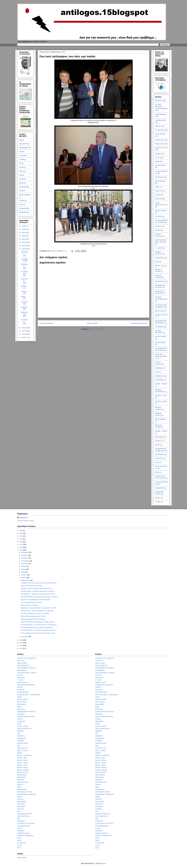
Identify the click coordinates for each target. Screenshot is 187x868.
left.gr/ (22, 163)
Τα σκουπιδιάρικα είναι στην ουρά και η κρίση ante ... (37, 627)
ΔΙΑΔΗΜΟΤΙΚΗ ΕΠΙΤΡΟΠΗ (161, 322)
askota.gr (23, 183)
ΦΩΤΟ (158, 498)
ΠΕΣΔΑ (158, 126)
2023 (24, 236)
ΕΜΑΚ (158, 161)
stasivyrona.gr (24, 144)
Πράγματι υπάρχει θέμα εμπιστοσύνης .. (33, 619)
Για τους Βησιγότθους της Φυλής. (31, 602)
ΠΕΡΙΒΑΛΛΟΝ (161, 120)
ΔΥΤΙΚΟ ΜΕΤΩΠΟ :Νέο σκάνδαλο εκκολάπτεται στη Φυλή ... (40, 597)
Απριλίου (25, 302)
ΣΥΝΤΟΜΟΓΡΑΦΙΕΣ (24, 826)
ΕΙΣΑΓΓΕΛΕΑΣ (161, 337)
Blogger (103, 863)
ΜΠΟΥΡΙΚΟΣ (160, 281)
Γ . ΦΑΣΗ (159, 248)
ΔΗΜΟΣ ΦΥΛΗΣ (161, 315)
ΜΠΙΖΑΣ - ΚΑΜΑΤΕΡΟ (160, 391)
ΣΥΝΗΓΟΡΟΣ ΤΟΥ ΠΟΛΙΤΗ (160, 477)
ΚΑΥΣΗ (158, 230)
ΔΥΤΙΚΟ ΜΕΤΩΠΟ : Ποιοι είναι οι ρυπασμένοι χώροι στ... (39, 630)
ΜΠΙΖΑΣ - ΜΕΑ (161, 396)
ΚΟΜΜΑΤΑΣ (160, 376)
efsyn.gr (22, 204)
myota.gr (22, 167)
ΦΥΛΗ (157, 158)
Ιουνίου (24, 291)
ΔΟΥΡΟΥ (159, 226)
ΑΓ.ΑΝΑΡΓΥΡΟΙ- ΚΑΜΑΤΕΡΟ (161, 306)
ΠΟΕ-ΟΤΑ (159, 191)
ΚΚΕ (157, 372)
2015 (24, 337)
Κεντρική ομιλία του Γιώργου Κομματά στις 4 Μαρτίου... (38, 591)
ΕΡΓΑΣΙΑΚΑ (160, 177)
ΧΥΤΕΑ (158, 502)
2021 (24, 242)
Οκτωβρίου (24, 265)
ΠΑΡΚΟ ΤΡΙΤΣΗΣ (159, 235)
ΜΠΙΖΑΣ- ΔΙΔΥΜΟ (159, 276)
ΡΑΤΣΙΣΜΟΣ (160, 455)
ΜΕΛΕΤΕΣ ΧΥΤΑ (161, 148)
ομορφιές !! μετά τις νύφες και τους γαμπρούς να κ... (37, 588)
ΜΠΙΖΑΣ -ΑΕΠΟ (161, 402)
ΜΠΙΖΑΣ (158, 101)
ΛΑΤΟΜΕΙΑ (159, 380)
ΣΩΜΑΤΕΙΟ (159, 488)
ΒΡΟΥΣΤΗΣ (160, 311)
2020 (24, 246)
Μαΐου (23, 297)
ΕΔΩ (93, 188)
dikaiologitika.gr (25, 148)
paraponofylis (24, 187)
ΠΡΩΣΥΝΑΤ (160, 144)
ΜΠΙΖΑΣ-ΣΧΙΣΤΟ (159, 414)
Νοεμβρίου (25, 555)
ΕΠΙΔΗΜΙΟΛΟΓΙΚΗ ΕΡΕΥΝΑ (161, 349)
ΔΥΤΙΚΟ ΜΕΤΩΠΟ (159, 332)
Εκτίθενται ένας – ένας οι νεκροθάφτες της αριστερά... (38, 611)
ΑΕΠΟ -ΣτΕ (159, 266)
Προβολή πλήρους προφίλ (26, 521)
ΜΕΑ (157, 262)
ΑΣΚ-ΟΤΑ (159, 199)
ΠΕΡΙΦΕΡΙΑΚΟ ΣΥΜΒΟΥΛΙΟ (161, 450)
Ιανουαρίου (24, 321)
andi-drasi (23, 155)
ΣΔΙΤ (157, 462)
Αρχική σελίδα (92, 323)
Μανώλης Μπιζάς (159, 426)
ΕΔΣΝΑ (158, 154)
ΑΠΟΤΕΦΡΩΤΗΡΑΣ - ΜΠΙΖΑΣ (161, 241)
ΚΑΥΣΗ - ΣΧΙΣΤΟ (158, 363)
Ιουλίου (24, 286)
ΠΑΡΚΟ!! (158, 441)
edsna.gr (22, 171)
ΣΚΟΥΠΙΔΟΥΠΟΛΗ (23, 816)
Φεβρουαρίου (25, 313)
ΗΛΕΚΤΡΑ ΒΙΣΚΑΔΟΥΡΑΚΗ (161, 356)
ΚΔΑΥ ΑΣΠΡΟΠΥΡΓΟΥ (161, 204)
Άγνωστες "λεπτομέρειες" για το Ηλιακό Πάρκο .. (36, 600)
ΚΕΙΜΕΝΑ (159, 368)
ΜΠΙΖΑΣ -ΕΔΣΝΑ (158, 408)
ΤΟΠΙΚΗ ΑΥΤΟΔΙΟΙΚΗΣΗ (161, 298)
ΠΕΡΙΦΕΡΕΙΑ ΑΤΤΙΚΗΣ (160, 286)
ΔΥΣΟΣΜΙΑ (159, 327)
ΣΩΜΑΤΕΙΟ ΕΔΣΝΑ (159, 493)
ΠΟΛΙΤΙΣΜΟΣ (160, 181)
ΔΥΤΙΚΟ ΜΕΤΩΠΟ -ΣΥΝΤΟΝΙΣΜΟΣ (161, 106)
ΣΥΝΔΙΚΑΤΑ (160, 130)
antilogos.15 (24, 518)
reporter (22, 191)
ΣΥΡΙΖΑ (158, 195)
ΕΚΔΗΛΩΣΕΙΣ (160, 342)
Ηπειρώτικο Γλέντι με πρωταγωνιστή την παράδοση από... (39, 583)
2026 (24, 226)
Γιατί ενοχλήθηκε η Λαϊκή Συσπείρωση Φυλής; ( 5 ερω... (38, 633)
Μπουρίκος (159, 437)
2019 (24, 249)
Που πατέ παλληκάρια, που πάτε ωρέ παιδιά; (35, 614)
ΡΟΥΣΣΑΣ (159, 459)
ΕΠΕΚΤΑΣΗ (160, 140)
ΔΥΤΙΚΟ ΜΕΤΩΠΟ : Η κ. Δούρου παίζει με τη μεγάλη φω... (39, 625)
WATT (157, 187)
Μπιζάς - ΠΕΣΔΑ (161, 431)
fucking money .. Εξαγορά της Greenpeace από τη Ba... (38, 594)
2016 (24, 334)
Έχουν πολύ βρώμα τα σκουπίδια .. (32, 586)
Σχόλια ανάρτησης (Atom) (98, 329)
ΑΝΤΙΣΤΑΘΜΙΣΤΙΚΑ (23, 666)
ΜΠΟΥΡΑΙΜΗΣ (161, 419)
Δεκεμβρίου (25, 253)
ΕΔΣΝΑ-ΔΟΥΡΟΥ (159, 253)
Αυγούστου (24, 280)
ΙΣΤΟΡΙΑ (158, 217)
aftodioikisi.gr (24, 212)
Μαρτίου (24, 307)
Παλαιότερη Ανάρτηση (139, 323)
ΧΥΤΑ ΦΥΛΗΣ (160, 134)
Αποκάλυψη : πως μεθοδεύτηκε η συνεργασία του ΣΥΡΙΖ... (39, 608)
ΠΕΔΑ (157, 445)
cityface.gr (23, 200)
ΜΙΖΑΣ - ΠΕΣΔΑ (161, 384)
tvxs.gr (22, 175)
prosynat (22, 179)
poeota (22, 152)
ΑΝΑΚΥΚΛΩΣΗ (161, 211)
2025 (24, 229)
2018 (24, 328)
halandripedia (24, 208)
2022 (24, 239)
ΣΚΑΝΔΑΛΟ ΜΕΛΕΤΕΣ (160, 292)
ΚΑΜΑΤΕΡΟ (160, 258)
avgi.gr (22, 140)
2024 (24, 233)
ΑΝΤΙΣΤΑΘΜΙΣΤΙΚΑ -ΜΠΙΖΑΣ (161, 222)
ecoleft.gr (23, 159)
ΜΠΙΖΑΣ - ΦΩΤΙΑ (159, 271)
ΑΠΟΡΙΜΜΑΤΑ (161, 114)
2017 (24, 331)
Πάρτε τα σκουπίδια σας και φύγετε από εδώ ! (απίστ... (38, 622)
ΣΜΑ (157, 472)
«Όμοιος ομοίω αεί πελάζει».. (30, 605)
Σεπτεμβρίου (24, 273)
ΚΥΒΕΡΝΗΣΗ (160, 165)
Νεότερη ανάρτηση (47, 323)
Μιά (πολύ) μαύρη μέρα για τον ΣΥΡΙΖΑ (33, 616)
